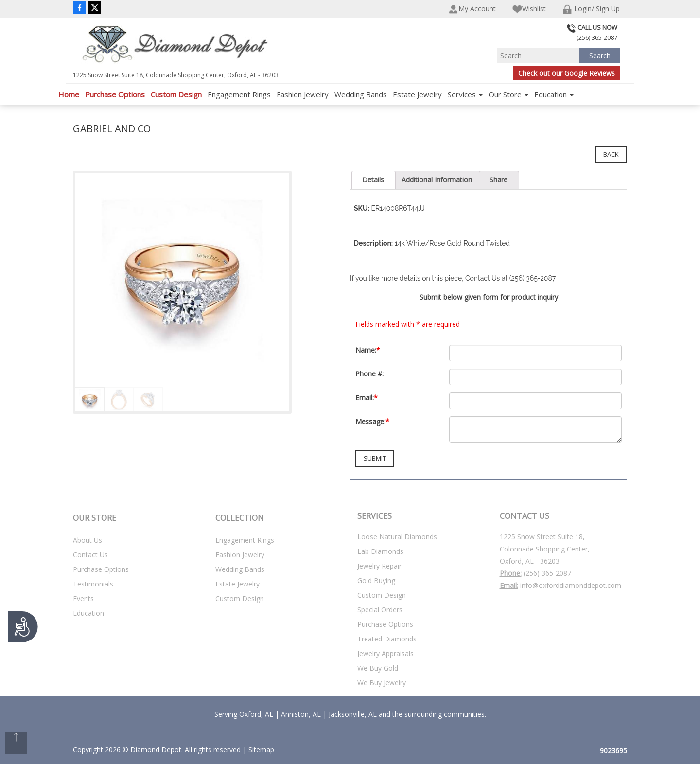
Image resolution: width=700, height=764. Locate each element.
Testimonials (93, 584)
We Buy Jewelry (382, 683)
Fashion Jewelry (303, 94)
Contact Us (90, 555)
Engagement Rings (239, 94)
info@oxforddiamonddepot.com (571, 585)
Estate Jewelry (417, 94)
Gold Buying (376, 580)
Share (499, 180)
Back (611, 154)
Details (373, 180)
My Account (472, 9)
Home (69, 94)
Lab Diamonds (380, 551)
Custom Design (176, 94)
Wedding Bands (361, 94)
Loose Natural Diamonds (397, 537)
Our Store (508, 94)
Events (83, 598)
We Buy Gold (378, 668)
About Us (87, 540)
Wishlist (529, 9)
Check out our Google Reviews (567, 73)
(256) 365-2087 (547, 573)
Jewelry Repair (379, 566)
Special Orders (380, 610)
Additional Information (437, 180)
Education (554, 94)
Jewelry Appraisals (385, 653)
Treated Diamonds (387, 639)
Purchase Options (115, 94)
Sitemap (261, 750)
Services (465, 94)
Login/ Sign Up (591, 9)
